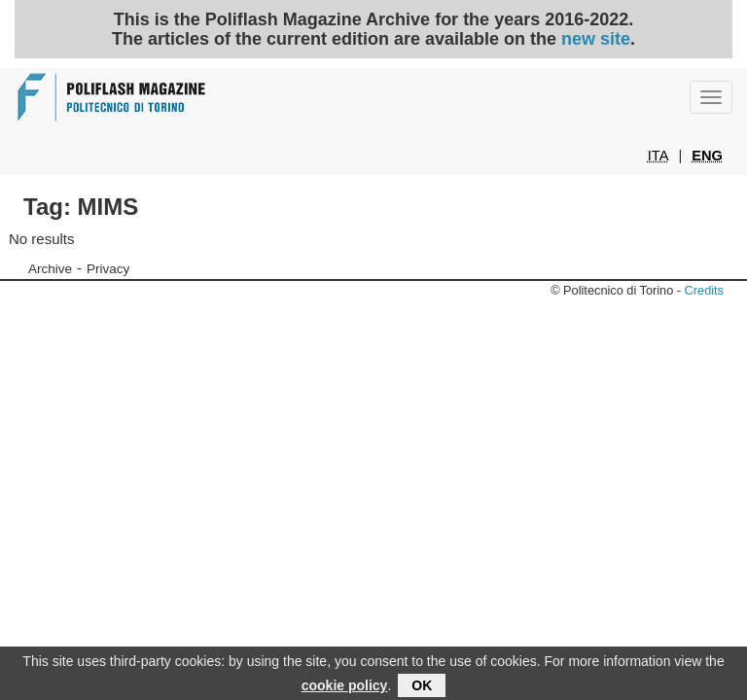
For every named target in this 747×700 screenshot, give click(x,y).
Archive (50, 269)
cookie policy (345, 689)
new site (596, 39)
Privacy (108, 269)
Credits (704, 290)
